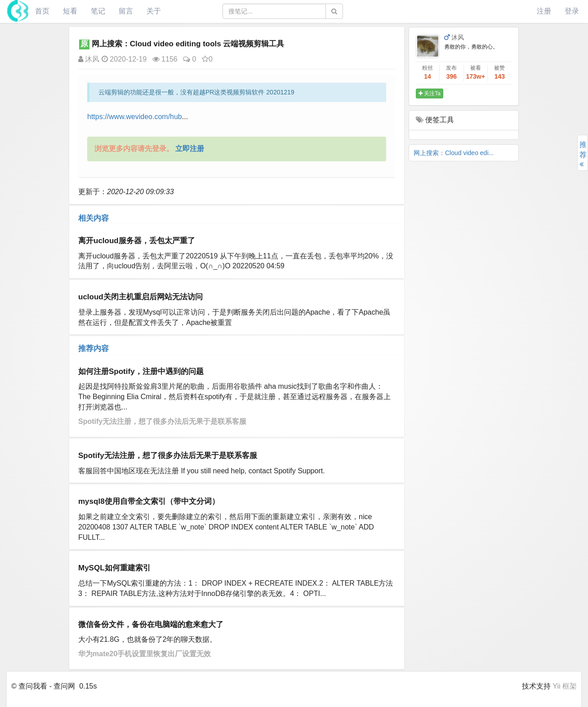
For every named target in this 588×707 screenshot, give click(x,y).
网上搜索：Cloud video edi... (454, 153)
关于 (154, 11)
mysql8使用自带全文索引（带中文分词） (149, 501)
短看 (70, 11)
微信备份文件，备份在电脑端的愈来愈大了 (151, 625)
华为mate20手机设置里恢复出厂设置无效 (145, 654)
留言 (126, 11)
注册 (544, 11)
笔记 (98, 11)
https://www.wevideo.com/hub (135, 117)
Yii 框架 (565, 686)
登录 (572, 11)
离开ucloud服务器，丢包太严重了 (137, 241)
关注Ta (430, 93)
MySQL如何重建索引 (114, 568)
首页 (42, 11)
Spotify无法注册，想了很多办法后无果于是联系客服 (162, 421)
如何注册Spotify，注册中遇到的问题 (141, 371)
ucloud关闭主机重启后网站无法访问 (140, 297)
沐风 (89, 59)
